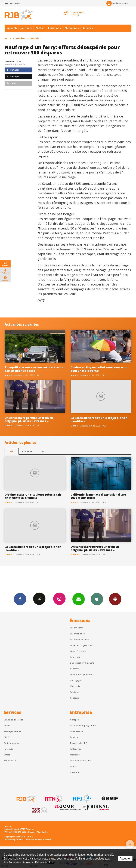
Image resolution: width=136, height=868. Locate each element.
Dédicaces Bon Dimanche (82, 663)
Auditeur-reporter (117, 3)
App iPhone (97, 599)
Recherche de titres (80, 639)
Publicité (74, 737)
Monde (35, 38)
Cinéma (8, 726)
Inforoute (9, 749)
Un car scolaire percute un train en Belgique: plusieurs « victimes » (29, 420)
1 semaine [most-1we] (27, 451)
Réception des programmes (83, 726)
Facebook (20, 599)
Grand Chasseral (78, 651)
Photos (40, 28)
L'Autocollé (75, 686)
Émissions (54, 28)
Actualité (19, 38)
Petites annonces (12, 743)
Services (88, 28)
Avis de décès (10, 760)
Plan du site (42, 832)
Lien (11, 83)
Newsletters (79, 599)
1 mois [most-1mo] (42, 451)
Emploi (7, 755)
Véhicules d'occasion (14, 720)
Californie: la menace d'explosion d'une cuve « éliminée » (98, 496)
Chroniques (72, 28)
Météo (7, 737)
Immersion (75, 657)
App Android (115, 599)
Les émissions (77, 628)
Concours (75, 698)
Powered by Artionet (14, 840)
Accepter (125, 859)
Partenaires (76, 749)
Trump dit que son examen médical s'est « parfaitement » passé (34, 369)
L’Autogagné (76, 680)
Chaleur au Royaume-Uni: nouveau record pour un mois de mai (100, 369)
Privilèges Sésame (13, 731)
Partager (13, 70)
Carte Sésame (77, 731)
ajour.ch (12, 28)
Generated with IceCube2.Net (38, 840)
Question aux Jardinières (82, 674)
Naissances (75, 669)
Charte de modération (81, 760)
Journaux (26, 28)
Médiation (75, 755)
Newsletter (75, 772)
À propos (74, 720)
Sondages (75, 692)
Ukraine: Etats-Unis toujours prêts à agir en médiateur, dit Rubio (33, 496)
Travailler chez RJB (79, 743)
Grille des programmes (81, 645)
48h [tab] (12, 451)
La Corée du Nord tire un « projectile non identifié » (99, 420)
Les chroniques (77, 634)
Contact (74, 766)
